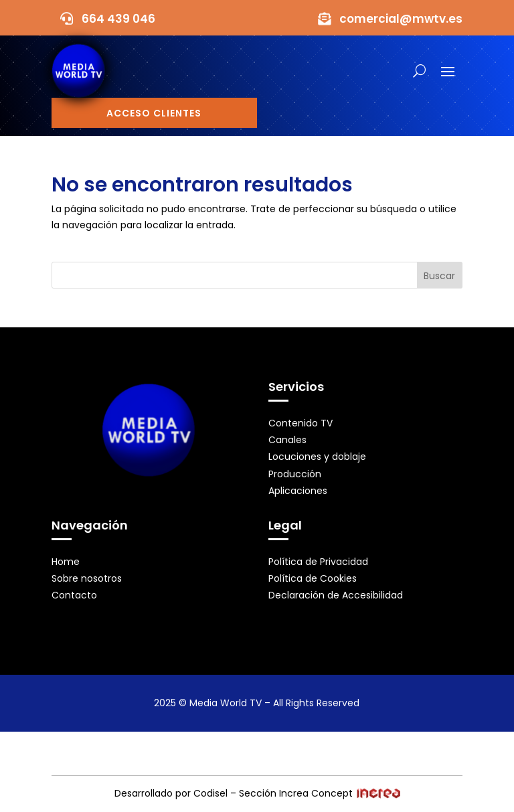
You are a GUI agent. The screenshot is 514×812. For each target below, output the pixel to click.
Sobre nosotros (87, 578)
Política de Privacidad (318, 562)
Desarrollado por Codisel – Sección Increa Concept (257, 793)
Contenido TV (301, 423)
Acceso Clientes (154, 113)
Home (66, 562)
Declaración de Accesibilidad (336, 595)
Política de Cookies (313, 578)
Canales (287, 440)
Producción (295, 474)
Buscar (439, 276)
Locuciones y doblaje (317, 457)
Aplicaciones (298, 491)
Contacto (74, 595)
